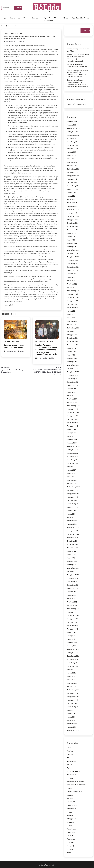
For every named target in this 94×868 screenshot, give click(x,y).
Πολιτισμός (36, 18)
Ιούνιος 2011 (71, 717)
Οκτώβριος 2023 (73, 223)
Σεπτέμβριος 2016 (73, 504)
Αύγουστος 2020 (73, 345)
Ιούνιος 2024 (71, 196)
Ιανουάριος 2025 (73, 172)
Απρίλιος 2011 (72, 724)
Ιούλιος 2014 (71, 592)
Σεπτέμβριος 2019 (73, 382)
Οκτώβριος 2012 (73, 663)
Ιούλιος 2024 (71, 193)
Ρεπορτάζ (70, 846)
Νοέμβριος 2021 (72, 301)
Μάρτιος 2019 (72, 402)
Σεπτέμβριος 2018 (73, 423)
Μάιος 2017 (71, 477)
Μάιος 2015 (71, 558)
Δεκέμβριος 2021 (73, 298)
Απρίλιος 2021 (72, 321)
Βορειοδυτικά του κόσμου (80, 18)
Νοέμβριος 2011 (72, 700)
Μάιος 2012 (71, 680)
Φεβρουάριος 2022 (73, 291)
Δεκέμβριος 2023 (73, 216)
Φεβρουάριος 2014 (73, 609)
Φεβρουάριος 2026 (73, 128)
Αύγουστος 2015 (73, 548)
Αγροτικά (70, 755)
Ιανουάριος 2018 (73, 450)
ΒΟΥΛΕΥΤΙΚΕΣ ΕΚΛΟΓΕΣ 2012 (77, 785)
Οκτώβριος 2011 (73, 703)
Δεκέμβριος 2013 (73, 616)
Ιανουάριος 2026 (73, 132)
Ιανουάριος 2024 (73, 213)
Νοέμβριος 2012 (72, 659)
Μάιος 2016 (71, 517)
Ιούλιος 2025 (71, 152)
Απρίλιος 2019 (72, 399)
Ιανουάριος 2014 (73, 612)
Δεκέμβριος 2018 (73, 413)
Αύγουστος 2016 (73, 507)
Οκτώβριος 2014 (73, 582)
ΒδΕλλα (65, 18)
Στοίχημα (70, 849)
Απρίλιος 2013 (72, 643)
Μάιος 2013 (71, 639)
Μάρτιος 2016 (72, 524)
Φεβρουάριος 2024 (73, 210)
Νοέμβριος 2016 (72, 497)
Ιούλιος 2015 (71, 551)
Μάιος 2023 (71, 240)
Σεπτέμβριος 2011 (73, 707)
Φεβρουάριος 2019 (73, 406)
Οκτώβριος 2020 (73, 338)
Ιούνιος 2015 (71, 555)
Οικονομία (70, 822)
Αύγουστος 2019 (73, 386)
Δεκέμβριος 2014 (73, 575)
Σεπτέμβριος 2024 (73, 186)
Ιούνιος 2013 (71, 636)
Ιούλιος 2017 (71, 470)
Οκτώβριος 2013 (73, 622)
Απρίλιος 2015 (72, 561)
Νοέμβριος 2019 (72, 375)
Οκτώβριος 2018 (73, 419)
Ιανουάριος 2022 (73, 294)
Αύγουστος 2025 (73, 149)
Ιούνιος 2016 (71, 514)
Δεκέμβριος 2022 (73, 257)
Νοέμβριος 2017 (72, 456)
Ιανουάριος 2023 (73, 254)
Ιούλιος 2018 (71, 429)
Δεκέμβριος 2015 (73, 534)
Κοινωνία (70, 815)
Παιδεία (70, 826)
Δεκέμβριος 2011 (73, 697)
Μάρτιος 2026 (72, 125)
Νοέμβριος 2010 (72, 819)
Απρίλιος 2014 (72, 602)
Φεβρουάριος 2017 (73, 487)
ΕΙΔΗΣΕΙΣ (70, 795)
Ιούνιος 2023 (71, 237)
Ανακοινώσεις (72, 761)
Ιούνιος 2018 (71, 433)
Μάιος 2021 (71, 318)
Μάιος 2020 (71, 355)
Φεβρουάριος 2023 (73, 250)
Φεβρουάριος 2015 (73, 568)
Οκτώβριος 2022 (73, 264)
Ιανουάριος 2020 (73, 369)
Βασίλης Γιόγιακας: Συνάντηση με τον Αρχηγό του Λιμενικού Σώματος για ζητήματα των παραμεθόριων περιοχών (47, 350)
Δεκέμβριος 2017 (73, 453)
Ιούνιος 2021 (71, 314)
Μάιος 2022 (71, 281)
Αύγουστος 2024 (73, 189)
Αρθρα (69, 768)
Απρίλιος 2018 (72, 440)
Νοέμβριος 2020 (72, 335)
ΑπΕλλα (70, 765)
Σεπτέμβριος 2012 (73, 666)
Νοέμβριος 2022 (72, 260)
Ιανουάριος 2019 (73, 409)
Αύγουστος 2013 (73, 629)
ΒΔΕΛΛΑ (7, 342)
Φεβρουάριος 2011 (73, 731)
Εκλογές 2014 (72, 802)
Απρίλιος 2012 (72, 683)
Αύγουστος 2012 (73, 670)
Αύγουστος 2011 (73, 710)
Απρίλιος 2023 (72, 243)
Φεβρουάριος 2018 (73, 446)
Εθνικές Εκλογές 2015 (74, 792)
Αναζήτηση (87, 30)
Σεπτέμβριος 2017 (73, 463)
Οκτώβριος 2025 (73, 142)
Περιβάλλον (48, 18)
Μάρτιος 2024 (72, 206)
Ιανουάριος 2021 (73, 331)
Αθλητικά (57, 18)
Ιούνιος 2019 (71, 392)
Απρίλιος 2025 (72, 162)
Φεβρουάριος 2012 (73, 690)
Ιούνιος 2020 (71, 352)
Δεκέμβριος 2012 (73, 656)
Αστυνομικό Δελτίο (73, 771)
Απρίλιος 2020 (72, 358)
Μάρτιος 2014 (72, 605)
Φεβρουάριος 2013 (73, 649)
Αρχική (6, 18)
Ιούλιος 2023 (71, 233)
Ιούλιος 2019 (71, 389)
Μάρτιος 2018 (72, 443)
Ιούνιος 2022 (71, 277)
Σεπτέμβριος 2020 (73, 341)
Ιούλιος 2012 (71, 673)
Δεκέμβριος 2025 (73, 135)
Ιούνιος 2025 (71, 155)
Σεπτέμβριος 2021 (73, 308)
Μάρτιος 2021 (72, 325)
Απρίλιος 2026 (72, 122)
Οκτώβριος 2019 (73, 379)
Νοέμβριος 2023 (72, 220)
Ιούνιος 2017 (71, 473)
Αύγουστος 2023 (73, 230)
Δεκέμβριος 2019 (73, 372)
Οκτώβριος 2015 (73, 541)
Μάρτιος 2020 (72, 362)
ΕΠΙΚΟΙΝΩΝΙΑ (48, 20)
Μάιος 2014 (71, 599)
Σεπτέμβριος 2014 (73, 585)
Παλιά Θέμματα (72, 829)
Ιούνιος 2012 (71, 676)
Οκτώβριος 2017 (73, 460)
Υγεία (69, 853)
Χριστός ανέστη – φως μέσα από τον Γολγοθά (14, 346)
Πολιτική (19, 33)
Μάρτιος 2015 (72, 565)
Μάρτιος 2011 (72, 727)
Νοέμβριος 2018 (72, 416)
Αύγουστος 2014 (73, 588)
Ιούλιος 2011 (71, 714)
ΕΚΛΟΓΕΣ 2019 (72, 805)
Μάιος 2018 (71, 436)
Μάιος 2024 (71, 199)
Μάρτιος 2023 (72, 247)
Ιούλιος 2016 (71, 511)
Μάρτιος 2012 (72, 687)
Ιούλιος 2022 (71, 274)
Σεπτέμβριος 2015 (73, 544)
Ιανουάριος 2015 (73, 571)
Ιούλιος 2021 (71, 311)
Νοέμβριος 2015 (72, 538)
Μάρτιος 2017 (72, 484)
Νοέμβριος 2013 (72, 619)
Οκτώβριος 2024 (73, 183)
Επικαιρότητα (15, 18)
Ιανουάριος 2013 (73, 653)
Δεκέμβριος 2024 (73, 176)
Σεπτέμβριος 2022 (73, 267)
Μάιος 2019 (71, 396)
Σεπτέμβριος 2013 (73, 626)
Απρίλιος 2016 (72, 521)
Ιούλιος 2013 (71, 632)
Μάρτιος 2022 (72, 287)
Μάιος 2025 (71, 159)
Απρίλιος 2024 (72, 203)
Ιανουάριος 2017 (73, 490)
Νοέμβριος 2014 (72, 578)
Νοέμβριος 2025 (72, 138)
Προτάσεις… (71, 842)
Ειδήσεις (70, 799)
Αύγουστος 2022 (73, 270)
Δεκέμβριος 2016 (73, 494)
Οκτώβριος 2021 (73, 304)
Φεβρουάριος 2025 (73, 169)
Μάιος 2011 (71, 720)
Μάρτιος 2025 (72, 166)
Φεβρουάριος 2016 (73, 528)
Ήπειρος (26, 18)
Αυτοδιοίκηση (72, 775)
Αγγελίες (70, 751)
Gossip (69, 748)
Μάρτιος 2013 (72, 646)
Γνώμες (70, 788)
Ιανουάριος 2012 (73, 693)
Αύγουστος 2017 (73, 467)
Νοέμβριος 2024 (72, 179)
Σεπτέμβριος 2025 (73, 145)
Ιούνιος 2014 (71, 595)
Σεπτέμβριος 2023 (73, 226)
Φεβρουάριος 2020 (73, 365)
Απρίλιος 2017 (72, 480)
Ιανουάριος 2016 (73, 531)
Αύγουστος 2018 (73, 426)
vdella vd (21, 42)
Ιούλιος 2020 (71, 348)
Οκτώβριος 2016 (73, 501)
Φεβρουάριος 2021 (73, 328)
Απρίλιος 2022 (72, 284)
